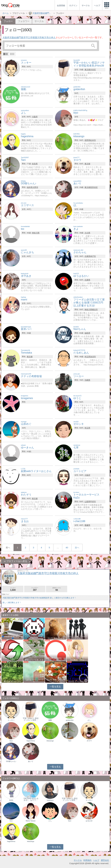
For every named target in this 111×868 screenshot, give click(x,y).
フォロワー (24, 21)
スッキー (11, 720)
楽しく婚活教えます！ (12, 602)
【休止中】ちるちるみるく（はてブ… (31, 799)
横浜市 (95, 310)
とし (50, 821)
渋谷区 (93, 70)
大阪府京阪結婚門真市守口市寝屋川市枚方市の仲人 (29, 37)
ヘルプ (96, 860)
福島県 (87, 333)
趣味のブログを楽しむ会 (34, 660)
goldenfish (70, 720)
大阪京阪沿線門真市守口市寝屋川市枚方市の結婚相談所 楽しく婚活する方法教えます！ (39, 598)
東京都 (87, 70)
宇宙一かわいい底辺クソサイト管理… (31, 719)
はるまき (89, 821)
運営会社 (105, 860)
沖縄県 (87, 380)
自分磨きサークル (77, 660)
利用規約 (87, 860)
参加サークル (57, 589)
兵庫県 (87, 256)
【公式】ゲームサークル (77, 681)
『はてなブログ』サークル (34, 681)
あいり (31, 761)
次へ (77, 548)
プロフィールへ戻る (17, 561)
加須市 (93, 357)
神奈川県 (36, 233)
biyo (11, 741)
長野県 (87, 140)
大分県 (87, 233)
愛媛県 (87, 525)
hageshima (31, 741)
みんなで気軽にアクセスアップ (77, 637)
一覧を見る (55, 687)
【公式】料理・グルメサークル (56, 681)
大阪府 (35, 117)
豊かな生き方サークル (12, 681)
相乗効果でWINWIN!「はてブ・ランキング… (56, 659)
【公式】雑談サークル (56, 638)
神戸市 (93, 256)
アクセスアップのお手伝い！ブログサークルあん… (34, 637)
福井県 (30, 187)
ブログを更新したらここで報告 (12, 659)
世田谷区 (94, 187)
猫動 (50, 720)
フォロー (13, 589)
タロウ (89, 741)
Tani (70, 741)
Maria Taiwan (31, 821)
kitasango (50, 741)
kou (11, 821)
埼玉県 (87, 357)
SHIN (11, 800)
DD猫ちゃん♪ (11, 761)
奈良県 (35, 164)
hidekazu (50, 800)
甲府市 (93, 502)
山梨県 (87, 502)
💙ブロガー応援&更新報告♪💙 (12, 637)
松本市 (93, 140)
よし (89, 720)
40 (67, 548)
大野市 (35, 187)
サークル (39, 21)
